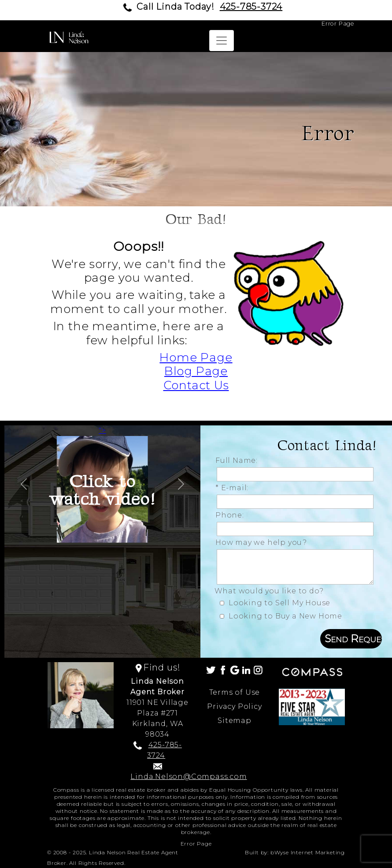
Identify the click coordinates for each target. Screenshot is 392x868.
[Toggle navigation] (222, 41)
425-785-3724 (251, 7)
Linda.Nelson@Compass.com (189, 777)
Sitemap (235, 721)
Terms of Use (235, 692)
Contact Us (196, 385)
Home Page (196, 358)
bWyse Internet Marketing (308, 852)
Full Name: (239, 460)
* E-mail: (234, 488)
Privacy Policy (234, 706)
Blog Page (196, 371)
